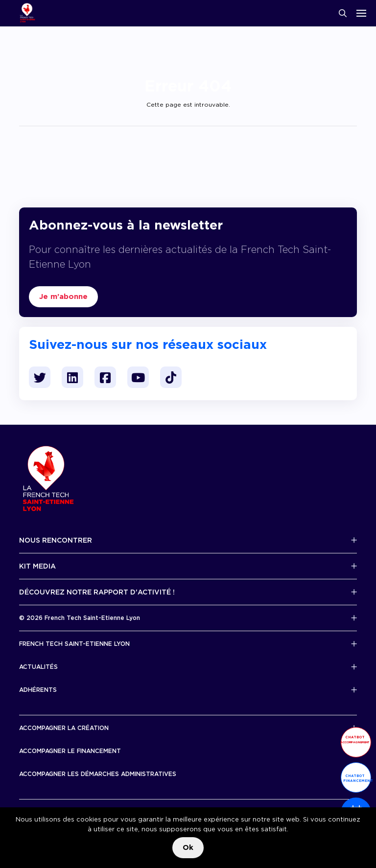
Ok (188, 847)
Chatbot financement (357, 778)
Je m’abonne (63, 297)
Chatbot (355, 739)
